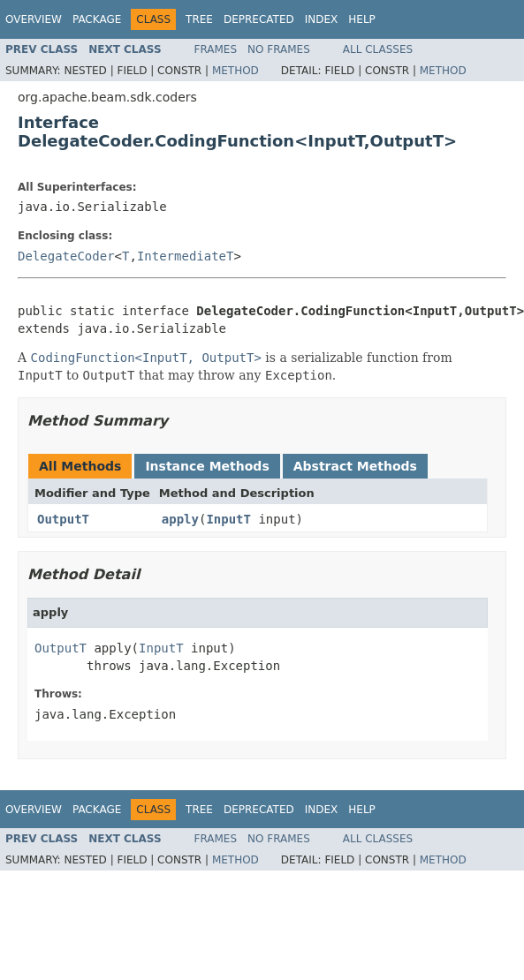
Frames (216, 49)
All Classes (378, 49)
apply (180, 519)
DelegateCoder (66, 256)
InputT (228, 519)
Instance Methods (207, 466)
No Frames (279, 49)
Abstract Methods (355, 466)
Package (97, 19)
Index (322, 19)
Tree (199, 19)
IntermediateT (186, 256)
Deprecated (259, 19)
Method (235, 71)
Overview (34, 19)
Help (362, 19)
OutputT (63, 519)
